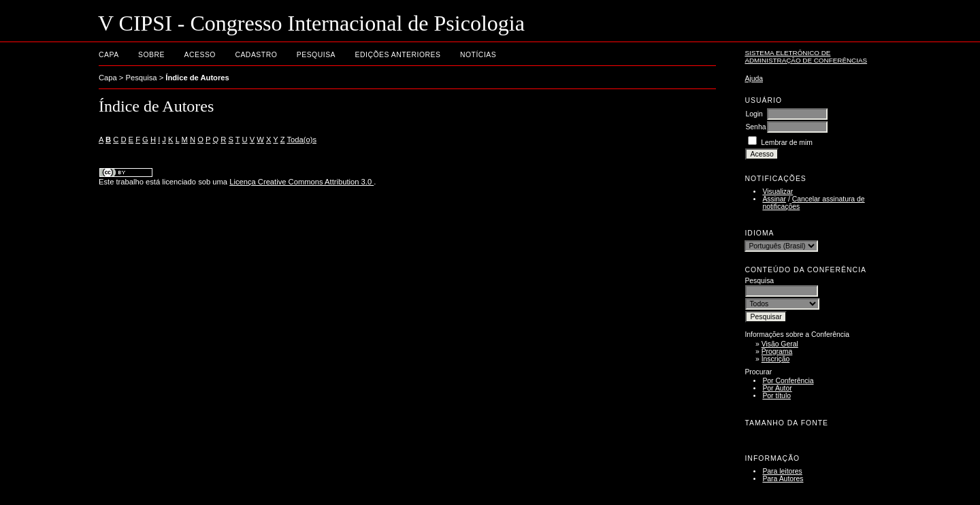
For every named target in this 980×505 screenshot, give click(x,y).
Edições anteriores (398, 55)
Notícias (478, 55)
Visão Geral (780, 344)
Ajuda (754, 79)
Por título (777, 396)
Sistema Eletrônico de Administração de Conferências (806, 56)
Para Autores (783, 479)
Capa (109, 55)
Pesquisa (316, 55)
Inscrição (776, 359)
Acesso (200, 55)
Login (754, 114)
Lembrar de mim (787, 143)
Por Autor (777, 388)
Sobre (151, 55)
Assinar (774, 199)
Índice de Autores (197, 78)
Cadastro (256, 55)
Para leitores (782, 471)
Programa (777, 352)
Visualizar (778, 192)
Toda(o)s (301, 140)
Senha (755, 127)
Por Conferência (788, 381)
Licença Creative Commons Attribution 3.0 (301, 182)
